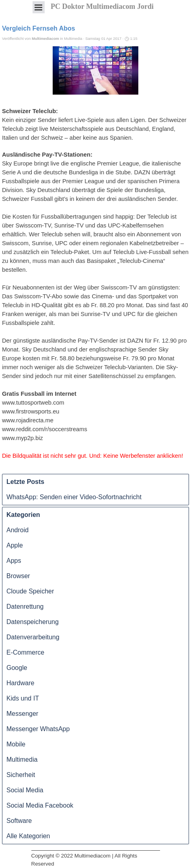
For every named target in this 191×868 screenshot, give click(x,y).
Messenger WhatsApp (38, 729)
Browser (18, 576)
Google (17, 668)
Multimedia (22, 759)
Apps (14, 561)
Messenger (22, 714)
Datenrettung (25, 607)
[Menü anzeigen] (39, 7)
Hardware (20, 683)
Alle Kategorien (28, 836)
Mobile (16, 744)
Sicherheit (21, 775)
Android (17, 530)
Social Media (25, 790)
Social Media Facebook (40, 805)
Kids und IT (23, 698)
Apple (15, 545)
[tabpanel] (96, 850)
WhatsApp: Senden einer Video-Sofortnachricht (74, 497)
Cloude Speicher (30, 591)
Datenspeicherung (33, 622)
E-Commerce (25, 652)
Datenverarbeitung (33, 637)
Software (19, 821)
